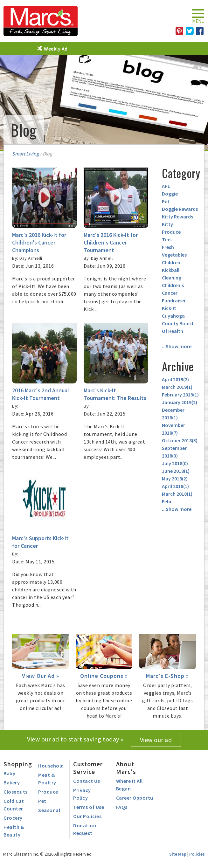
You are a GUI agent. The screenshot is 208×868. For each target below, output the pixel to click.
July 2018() (175, 463)
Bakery (12, 782)
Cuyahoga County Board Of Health (177, 323)
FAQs (122, 807)
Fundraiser (174, 300)
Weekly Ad (56, 49)
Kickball (171, 270)
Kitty (167, 224)
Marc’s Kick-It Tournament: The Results (115, 394)
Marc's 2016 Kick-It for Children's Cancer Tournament (111, 242)
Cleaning (172, 278)
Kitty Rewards (177, 217)
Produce (171, 232)
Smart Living (25, 154)
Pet (166, 201)
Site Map (178, 854)
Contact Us (87, 781)
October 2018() (180, 440)
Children (171, 262)
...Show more (177, 346)
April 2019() (175, 379)
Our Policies (87, 816)
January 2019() (180, 402)
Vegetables (174, 255)
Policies (197, 854)
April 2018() (175, 486)
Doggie (170, 194)
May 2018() (175, 479)
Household (51, 766)
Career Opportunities (141, 798)
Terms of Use (89, 807)
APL (166, 186)
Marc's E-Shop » (167, 676)
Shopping (18, 764)
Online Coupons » (104, 676)
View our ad (156, 740)
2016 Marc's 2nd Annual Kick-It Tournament (41, 394)
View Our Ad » (41, 676)
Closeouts (16, 792)
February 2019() (180, 395)
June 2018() (176, 471)
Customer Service (88, 768)
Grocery (13, 818)
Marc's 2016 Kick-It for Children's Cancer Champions (39, 242)
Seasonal (49, 810)
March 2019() (177, 387)
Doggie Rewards (180, 209)
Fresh (168, 247)
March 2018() (177, 494)
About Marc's (126, 768)
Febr (167, 501)
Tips (167, 239)
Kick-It (169, 308)
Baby (9, 773)
